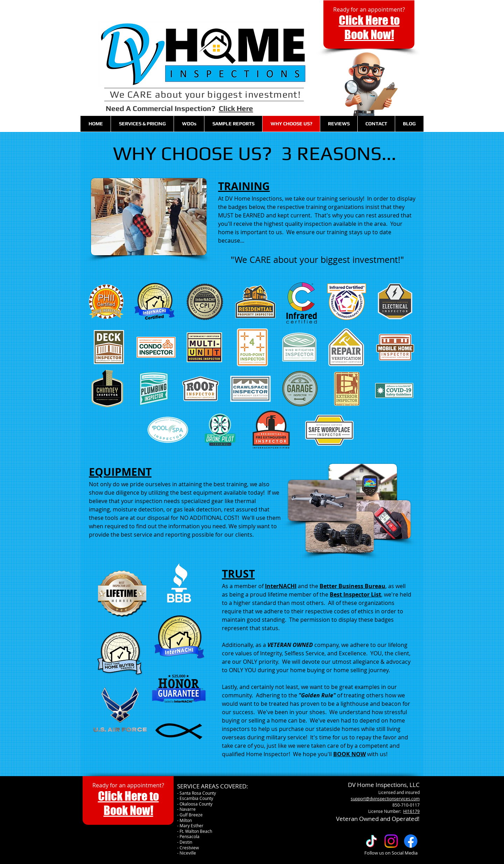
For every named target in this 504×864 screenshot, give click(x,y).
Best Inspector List (355, 594)
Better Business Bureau (352, 586)
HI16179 (411, 811)
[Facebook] (411, 841)
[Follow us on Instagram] (391, 841)
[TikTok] (372, 841)
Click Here (236, 108)
